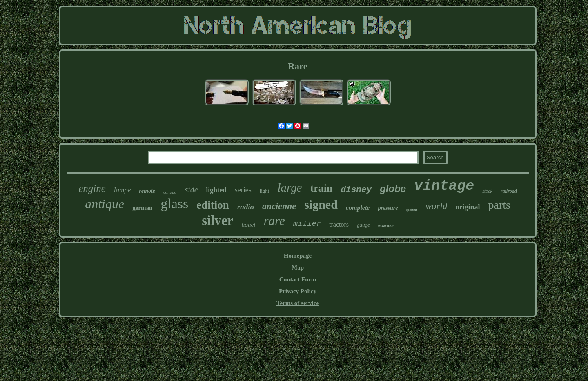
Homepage (298, 256)
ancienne (279, 206)
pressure (388, 208)
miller (307, 224)
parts (499, 205)
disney (356, 190)
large (290, 187)
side (191, 189)
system (411, 209)
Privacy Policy (298, 291)
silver (217, 221)
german (142, 208)
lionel (248, 225)
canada (170, 192)
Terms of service (298, 303)
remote (147, 191)
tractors (339, 224)
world (437, 206)
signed (321, 204)
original (468, 207)
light (265, 191)
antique (105, 204)
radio (246, 207)
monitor (386, 226)
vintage (444, 186)
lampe (122, 190)
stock (487, 191)
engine (92, 188)
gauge (363, 225)
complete (358, 208)
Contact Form (298, 279)
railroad (509, 191)
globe (393, 188)
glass (174, 204)
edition (213, 205)
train (322, 188)
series (243, 190)
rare (274, 221)
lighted (216, 190)
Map (298, 267)
